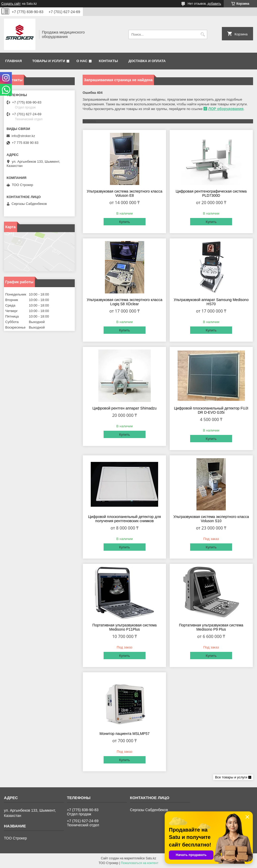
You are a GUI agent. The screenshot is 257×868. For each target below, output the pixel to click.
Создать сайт (11, 4)
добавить (214, 4)
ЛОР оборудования (226, 109)
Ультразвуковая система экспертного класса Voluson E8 (125, 193)
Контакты (108, 61)
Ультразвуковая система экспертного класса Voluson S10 (211, 519)
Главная (14, 61)
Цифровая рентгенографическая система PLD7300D (211, 193)
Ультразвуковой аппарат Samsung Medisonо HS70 (211, 302)
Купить (124, 222)
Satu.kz (151, 858)
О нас (82, 61)
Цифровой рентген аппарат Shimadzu (125, 408)
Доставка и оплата (147, 61)
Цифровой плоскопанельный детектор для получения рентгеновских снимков (125, 519)
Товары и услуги (49, 61)
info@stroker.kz (23, 136)
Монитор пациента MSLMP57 (124, 734)
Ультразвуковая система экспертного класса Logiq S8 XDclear (125, 302)
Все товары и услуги (231, 777)
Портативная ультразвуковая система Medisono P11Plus (124, 627)
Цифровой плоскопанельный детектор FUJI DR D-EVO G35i (211, 410)
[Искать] (203, 34)
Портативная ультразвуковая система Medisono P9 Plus (211, 627)
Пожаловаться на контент (140, 863)
